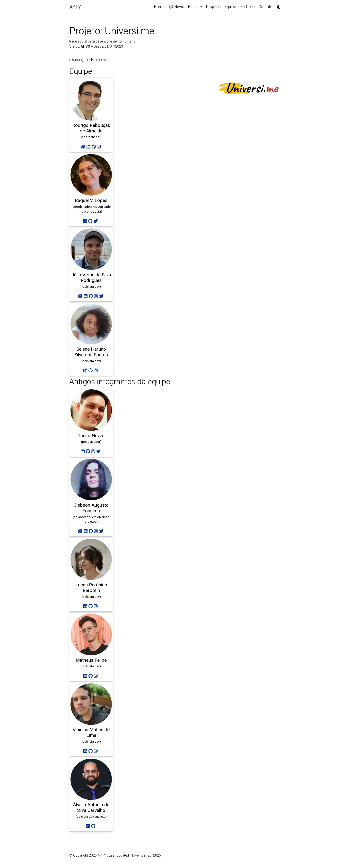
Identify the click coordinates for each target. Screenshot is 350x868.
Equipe (230, 7)
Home (159, 7)
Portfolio (247, 7)
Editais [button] (194, 7)
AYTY (75, 7)
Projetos (213, 7)
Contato (266, 7)
